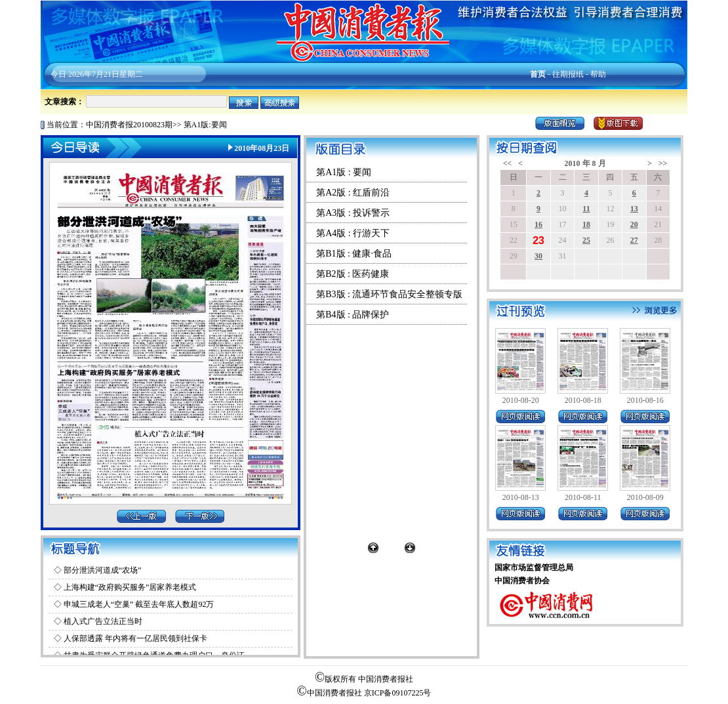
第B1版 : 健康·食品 (354, 254)
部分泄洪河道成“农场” (103, 570)
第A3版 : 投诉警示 (353, 213)
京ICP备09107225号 (398, 693)
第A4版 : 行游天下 (353, 233)
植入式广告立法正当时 (103, 621)
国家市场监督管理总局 (534, 568)
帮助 (598, 74)
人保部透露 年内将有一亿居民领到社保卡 (135, 638)
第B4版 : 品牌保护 (353, 315)
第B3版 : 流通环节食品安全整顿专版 (389, 294)
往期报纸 (568, 74)
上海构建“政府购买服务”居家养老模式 (130, 587)
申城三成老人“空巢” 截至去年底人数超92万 (139, 604)
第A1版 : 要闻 (344, 172)
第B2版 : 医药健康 (353, 274)
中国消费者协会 (522, 581)
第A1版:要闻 (205, 125)
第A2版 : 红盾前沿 (353, 193)
